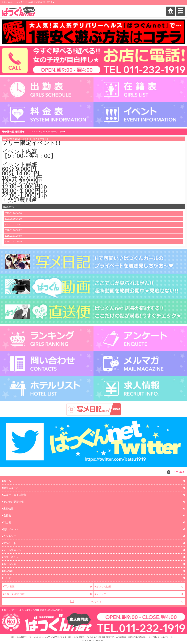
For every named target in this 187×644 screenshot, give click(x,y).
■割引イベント (10, 529)
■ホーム (6, 481)
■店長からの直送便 (14, 594)
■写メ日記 (9, 587)
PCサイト (96, 602)
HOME (171, 11)
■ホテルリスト (10, 564)
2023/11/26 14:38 (13, 213)
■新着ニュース (10, 488)
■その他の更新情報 (13, 502)
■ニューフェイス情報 (14, 495)
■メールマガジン (12, 550)
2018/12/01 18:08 (13, 236)
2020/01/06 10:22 (13, 230)
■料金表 (6, 522)
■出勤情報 (8, 509)
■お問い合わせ (10, 557)
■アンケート (9, 543)
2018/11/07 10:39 (13, 242)
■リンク (6, 578)
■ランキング (9, 536)
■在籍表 (6, 515)
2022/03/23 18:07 (13, 225)
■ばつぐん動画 (103, 587)
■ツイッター (102, 594)
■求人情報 (8, 571)
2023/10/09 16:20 (13, 219)
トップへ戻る (178, 472)
